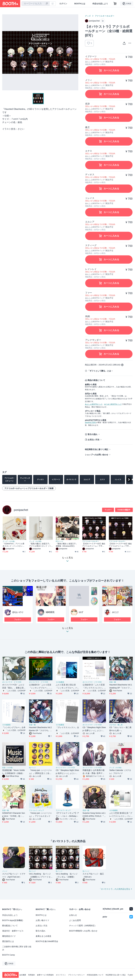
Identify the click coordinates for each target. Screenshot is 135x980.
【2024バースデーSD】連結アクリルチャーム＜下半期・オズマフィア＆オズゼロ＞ (94, 545)
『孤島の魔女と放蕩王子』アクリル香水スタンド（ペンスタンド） (40, 545)
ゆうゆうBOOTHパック (113, 404)
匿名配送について (10, 926)
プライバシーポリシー (76, 975)
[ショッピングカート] (115, 4)
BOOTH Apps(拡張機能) (13, 920)
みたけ (115, 612)
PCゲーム (59, 541)
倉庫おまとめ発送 (43, 936)
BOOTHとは (80, 4)
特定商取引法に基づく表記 (97, 449)
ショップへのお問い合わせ (97, 455)
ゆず (81, 612)
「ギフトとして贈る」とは (99, 371)
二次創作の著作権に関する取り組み (17, 948)
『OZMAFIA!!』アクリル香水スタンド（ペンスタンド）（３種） (13, 545)
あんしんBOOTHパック (94, 404)
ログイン (63, 4)
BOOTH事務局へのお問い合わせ (83, 931)
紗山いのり (18, 612)
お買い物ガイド (42, 920)
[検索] (47, 4)
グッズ (88, 16)
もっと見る (67, 631)
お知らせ (73, 915)
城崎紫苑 (50, 612)
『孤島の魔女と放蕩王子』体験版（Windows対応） (67, 545)
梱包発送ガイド (9, 936)
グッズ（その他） (9, 541)
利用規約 (32, 975)
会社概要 (23, 975)
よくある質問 (75, 920)
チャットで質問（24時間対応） (83, 926)
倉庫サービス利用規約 (45, 975)
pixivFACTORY (90, 422)
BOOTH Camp (9, 955)
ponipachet (21, 510)
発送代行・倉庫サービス (13, 931)
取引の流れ (93, 434)
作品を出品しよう (100, 4)
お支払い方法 (94, 440)
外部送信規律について (95, 975)
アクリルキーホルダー (105, 16)
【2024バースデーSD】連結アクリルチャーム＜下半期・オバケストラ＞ (120, 545)
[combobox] (36, 4)
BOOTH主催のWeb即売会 (47, 941)
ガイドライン (61, 975)
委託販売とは (8, 941)
